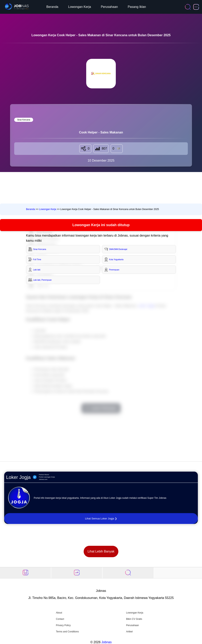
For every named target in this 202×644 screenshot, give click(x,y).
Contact (60, 619)
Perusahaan (109, 7)
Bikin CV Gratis (134, 619)
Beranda (52, 7)
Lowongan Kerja (80, 7)
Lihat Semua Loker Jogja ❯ (101, 519)
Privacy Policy (63, 625)
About (59, 613)
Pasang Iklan (137, 7)
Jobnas (107, 642)
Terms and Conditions (67, 632)
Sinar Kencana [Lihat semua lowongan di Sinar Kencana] (24, 120)
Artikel (129, 632)
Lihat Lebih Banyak (101, 551)
